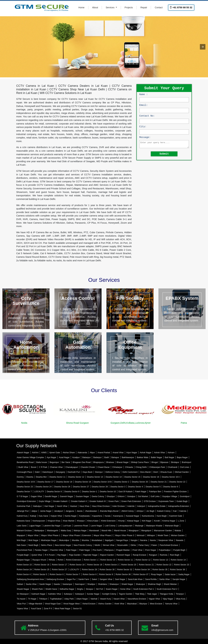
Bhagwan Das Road (82, 462)
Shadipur (91, 584)
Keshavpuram (39, 521)
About (95, 7)
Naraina (144, 540)
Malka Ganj (66, 531)
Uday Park (69, 599)
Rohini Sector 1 (91, 560)
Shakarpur (114, 584)
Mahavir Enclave (24, 531)
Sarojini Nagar (179, 579)
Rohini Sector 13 (161, 560)
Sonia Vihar (125, 589)
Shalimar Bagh (154, 584)
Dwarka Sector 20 (140, 482)
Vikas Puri (21, 604)
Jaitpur (34, 511)
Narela (153, 540)
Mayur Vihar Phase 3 (125, 535)
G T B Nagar (22, 496)
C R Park (43, 467)
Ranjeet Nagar (23, 560)
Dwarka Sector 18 (64, 482)
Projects (129, 7)
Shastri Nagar (23, 589)
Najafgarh (109, 540)
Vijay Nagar (168, 599)
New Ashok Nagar (63, 545)
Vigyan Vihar (154, 599)
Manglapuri (134, 531)
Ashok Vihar (159, 453)
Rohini (61, 560)
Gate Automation (78, 345)
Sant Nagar (120, 579)
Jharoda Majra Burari (109, 511)
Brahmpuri (187, 462)
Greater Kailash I (61, 501)
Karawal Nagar (132, 516)
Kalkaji (33, 516)
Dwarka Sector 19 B (103, 482)
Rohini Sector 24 (24, 570)
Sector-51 (77, 609)
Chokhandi (172, 467)
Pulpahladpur (165, 550)
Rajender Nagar (90, 555)
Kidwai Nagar (133, 521)
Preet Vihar (137, 550)
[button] (203, 47)
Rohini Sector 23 (182, 565)
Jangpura (70, 511)
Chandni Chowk (88, 467)
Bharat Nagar (123, 462)
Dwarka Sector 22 (177, 482)
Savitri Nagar (45, 584)
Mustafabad (97, 540)
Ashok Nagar (146, 453)
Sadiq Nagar (184, 574)
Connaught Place (25, 472)
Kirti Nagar (147, 521)
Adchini (35, 453)
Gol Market (143, 496)
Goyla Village (45, 501)
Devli (156, 472)
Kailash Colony (164, 511)
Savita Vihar (31, 584)
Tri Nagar (32, 599)
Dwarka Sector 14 (114, 477)
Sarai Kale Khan (135, 579)
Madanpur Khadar (154, 526)
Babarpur (87, 457)
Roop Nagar (157, 574)
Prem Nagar (151, 550)
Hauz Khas (84, 506)
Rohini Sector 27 (59, 570)
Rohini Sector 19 (95, 565)
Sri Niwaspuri (23, 594)
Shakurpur (141, 584)
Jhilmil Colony (127, 511)
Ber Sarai (66, 462)
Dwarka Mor (41, 477)
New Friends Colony (83, 545)
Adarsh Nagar (23, 453)
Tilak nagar (152, 594)
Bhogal (155, 462)
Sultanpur (68, 594)
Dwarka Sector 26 (62, 487)
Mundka (76, 540)
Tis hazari (21, 599)
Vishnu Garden (105, 604)
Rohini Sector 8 (90, 574)
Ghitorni (121, 496)
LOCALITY (39, 492)
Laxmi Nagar (96, 526)
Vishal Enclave (89, 604)
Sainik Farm (84, 579)
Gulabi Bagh (182, 501)
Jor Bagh (150, 511)
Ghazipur (111, 496)
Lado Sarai (22, 526)
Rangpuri (153, 555)
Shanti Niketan (170, 584)
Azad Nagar (64, 457)
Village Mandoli (35, 604)
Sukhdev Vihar (55, 594)
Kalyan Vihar (56, 516)
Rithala (52, 560)
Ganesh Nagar (66, 496)
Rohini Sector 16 (42, 565)
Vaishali (94, 599)
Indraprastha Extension (179, 506)
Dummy (20, 477)
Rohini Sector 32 (125, 570)
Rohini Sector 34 (142, 570)
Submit (164, 154)
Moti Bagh (21, 540)
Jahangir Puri (23, 511)
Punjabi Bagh (179, 550)
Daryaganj (60, 472)
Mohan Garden (178, 535)
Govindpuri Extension (26, 501)
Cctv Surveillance (26, 301)
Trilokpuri (43, 599)
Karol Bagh (162, 516)
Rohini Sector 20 (129, 565)
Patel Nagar (71, 550)
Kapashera (97, 516)
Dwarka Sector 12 (76, 477)
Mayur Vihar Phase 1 (51, 535)
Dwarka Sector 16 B (26, 482)
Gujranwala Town (166, 501)
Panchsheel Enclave (169, 545)
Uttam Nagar (82, 599)
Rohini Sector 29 (89, 570)
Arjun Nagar (132, 453)
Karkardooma (148, 516)
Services (110, 7)
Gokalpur (131, 496)
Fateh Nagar (141, 492)
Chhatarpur (117, 467)
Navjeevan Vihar (166, 540)
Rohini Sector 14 (178, 560)
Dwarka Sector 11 (57, 477)
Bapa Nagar (182, 457)
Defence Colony (113, 472)
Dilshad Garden (182, 472)
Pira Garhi (97, 550)
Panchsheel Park (24, 550)
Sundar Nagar (93, 594)
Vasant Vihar (119, 599)
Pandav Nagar (41, 550)
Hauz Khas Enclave (101, 506)
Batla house (42, 462)
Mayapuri (21, 535)
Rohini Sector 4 (24, 574)
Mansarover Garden (163, 531)
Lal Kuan (67, 526)
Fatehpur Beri (155, 492)
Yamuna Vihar (171, 604)
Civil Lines (185, 467)
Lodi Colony (110, 526)
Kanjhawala (84, 516)
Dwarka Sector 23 (25, 487)
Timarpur (180, 594)
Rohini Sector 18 (77, 565)
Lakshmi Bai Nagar (52, 526)
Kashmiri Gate (176, 516)
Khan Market (69, 521)
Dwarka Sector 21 (159, 482)
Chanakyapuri (72, 467)
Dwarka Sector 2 (122, 482)
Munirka (85, 540)
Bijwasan (164, 462)
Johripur (140, 511)
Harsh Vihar (62, 506)
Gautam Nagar (82, 496)
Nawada (180, 540)
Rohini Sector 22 (164, 565)
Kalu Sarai (43, 516)
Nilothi (97, 545)
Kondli (157, 521)
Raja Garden (75, 555)
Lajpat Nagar (35, 526)
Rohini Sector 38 (177, 570)
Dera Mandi (145, 472)
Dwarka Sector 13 (95, 477)
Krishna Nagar (169, 521)
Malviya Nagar (80, 531)
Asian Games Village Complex (30, 457)
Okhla (133, 545)
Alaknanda (82, 453)
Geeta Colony (98, 496)
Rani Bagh (175, 555)
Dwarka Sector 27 (81, 487)
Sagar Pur (71, 579)
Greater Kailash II (79, 501)
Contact (159, 7)
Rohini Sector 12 (143, 560)
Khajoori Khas (54, 521)
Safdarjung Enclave (55, 579)
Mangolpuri (146, 531)
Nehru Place (47, 545)
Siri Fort (100, 589)
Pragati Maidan (123, 550)
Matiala (178, 531)
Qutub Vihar (37, 555)
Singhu (80, 589)
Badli (107, 457)
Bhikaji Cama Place (140, 462)
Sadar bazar (170, 574)
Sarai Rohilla (151, 579)
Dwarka (30, 477)
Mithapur (151, 535)
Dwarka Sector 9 (72, 492)
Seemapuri (80, 584)
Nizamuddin (123, 545)
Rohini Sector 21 (146, 565)
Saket (94, 579)
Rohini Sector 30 (107, 570)
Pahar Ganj (144, 545)
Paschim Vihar (57, 550)
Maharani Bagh (172, 526)
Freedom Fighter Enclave (175, 492)
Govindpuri (185, 496)
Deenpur (99, 472)
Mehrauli (141, 535)
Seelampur (67, 584)
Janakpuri (58, 511)
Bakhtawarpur (128, 457)
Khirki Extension (108, 521)
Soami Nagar (112, 589)
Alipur (92, 453)
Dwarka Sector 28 (100, 487)
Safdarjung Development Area (30, 579)
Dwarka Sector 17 (45, 482)
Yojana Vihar (22, 609)
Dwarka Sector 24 (43, 487)
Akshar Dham (69, 453)
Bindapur (175, 462)
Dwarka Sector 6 (171, 487)
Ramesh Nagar (123, 555)
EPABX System (182, 298)
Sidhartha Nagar (67, 589)
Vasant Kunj (105, 599)
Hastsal (73, 506)
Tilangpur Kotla (166, 594)
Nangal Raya (122, 540)
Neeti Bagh (33, 545)
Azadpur (76, 457)
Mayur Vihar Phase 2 (103, 535)
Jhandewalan (91, 511)
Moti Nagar (33, 540)
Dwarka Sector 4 (136, 487)
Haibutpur (37, 506)
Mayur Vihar (33, 535)
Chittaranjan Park (157, 467)
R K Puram (50, 555)
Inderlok (131, 506)
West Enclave (156, 604)
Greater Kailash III (98, 501)
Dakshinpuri (48, 472)
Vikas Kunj (180, 599)
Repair (144, 7)
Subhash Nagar (38, 594)
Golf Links (155, 496)
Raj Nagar (62, 555)
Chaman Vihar (56, 467)
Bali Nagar (169, 457)
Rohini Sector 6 (57, 574)
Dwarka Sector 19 (83, 482)
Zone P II (48, 609)
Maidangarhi (53, 531)
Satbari (20, 584)
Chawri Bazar (104, 467)
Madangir (139, 526)
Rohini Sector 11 (125, 560)
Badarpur (97, 457)
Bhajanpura (98, 462)
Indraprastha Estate (157, 506)
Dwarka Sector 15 (132, 477)
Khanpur (81, 521)
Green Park (114, 501)
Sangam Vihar (106, 579)
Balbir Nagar (156, 457)
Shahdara (102, 584)
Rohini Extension (74, 560)
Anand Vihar (118, 453)
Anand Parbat (104, 453)
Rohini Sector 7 (73, 574)
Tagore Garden (126, 594)
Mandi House (120, 531)
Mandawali (94, 531)
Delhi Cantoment (130, 472)
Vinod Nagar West (71, 604)
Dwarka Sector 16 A (171, 477)
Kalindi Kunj (22, 516)
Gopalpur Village (170, 496)
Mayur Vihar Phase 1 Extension (77, 535)
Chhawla (129, 467)
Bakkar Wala (143, 457)
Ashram (171, 453)
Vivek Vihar (119, 604)
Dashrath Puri (74, 472)
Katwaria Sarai (23, 521)
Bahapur (115, 457)
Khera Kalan (93, 521)
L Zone (181, 521)
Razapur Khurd (39, 560)
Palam (154, 545)
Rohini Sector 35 (160, 570)
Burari (34, 467)
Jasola (79, 511)
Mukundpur (64, 540)
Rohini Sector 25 (42, 570)
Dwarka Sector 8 (54, 492)
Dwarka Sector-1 (89, 492)
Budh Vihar (23, 467)
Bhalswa (110, 462)
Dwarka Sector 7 (24, 492)
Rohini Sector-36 (123, 574)
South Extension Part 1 (144, 589)
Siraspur (90, 589)
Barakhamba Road (25, 462)
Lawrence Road (81, 526)
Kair (175, 511)
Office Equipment (130, 345)
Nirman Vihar (109, 545)
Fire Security (130, 298)
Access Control (78, 298)
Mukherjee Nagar (49, 540)
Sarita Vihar (165, 579)
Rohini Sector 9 (106, 574)
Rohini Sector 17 (59, 565)
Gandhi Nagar (51, 496)
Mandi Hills (107, 531)
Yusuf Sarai (36, 609)
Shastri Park (37, 589)
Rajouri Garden (107, 555)
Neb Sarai (21, 545)
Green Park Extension (131, 501)
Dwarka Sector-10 (108, 492)
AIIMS (44, 453)
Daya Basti (87, 472)
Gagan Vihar (36, 496)
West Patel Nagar (63, 609)
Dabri (37, 472)
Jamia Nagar (46, 511)
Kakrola (183, 511)
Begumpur (54, 462)
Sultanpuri (80, 594)
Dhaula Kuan (166, 472)
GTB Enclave (150, 501)
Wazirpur (143, 604)
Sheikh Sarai (51, 589)
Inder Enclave (118, 506)
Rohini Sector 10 (108, 560)
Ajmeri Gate (55, 453)
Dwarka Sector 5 (153, 487)
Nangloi (134, 540)
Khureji (121, 521)
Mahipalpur (39, 531)
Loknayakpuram (125, 526)
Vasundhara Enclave (137, 599)
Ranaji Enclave (140, 555)
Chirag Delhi (141, 467)
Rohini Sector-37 (141, 574)
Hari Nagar (49, 506)
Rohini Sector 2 (112, 565)
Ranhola (163, 555)
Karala (108, 516)
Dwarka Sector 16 (151, 477)
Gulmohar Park (24, 506)
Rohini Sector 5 (40, 574)
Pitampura (109, 550)
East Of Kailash (125, 492)
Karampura (118, 516)
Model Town (163, 535)
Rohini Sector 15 (24, 565)
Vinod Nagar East (53, 604)
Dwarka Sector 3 (118, 487)
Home (81, 7)
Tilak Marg (140, 594)
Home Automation (26, 345)
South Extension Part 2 (167, 589)
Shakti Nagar (127, 584)
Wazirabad (132, 604)
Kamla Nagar (71, 516)
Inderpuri (141, 506)
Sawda (57, 584)
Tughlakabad (56, 599)
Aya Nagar (51, 457)
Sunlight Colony (109, 594)
